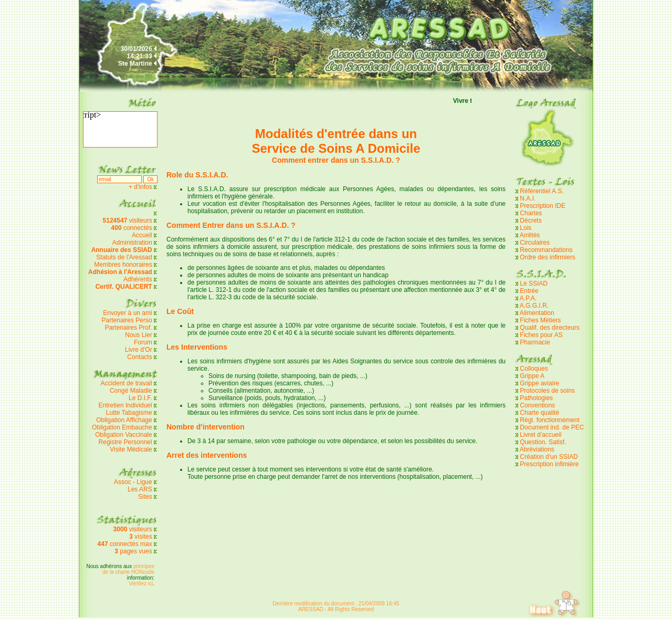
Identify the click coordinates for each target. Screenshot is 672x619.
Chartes (531, 213)
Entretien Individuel (125, 405)
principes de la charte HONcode (128, 569)
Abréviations (537, 449)
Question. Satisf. (543, 442)
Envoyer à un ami (127, 313)
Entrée (529, 291)
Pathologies (536, 398)
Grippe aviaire (539, 383)
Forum (143, 342)
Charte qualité (539, 413)
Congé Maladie (132, 391)
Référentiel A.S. (542, 191)
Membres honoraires (123, 265)
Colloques (534, 369)
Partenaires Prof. (129, 328)
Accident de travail (127, 383)
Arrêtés (530, 235)
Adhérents (138, 279)
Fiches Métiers (540, 320)
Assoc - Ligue (133, 482)
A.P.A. (528, 298)
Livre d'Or (139, 350)
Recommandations (546, 250)
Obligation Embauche (123, 427)
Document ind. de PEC (552, 427)
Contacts (139, 357)
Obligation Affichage (124, 420)
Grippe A (532, 376)
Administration (132, 243)
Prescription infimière (549, 464)
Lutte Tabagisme (129, 413)
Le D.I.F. (141, 398)
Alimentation (537, 313)
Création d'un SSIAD (549, 457)
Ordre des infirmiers (547, 257)
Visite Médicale (131, 449)
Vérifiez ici (141, 584)
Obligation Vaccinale (124, 435)
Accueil (142, 235)
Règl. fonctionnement (549, 420)
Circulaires (535, 243)
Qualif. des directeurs (549, 328)
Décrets (531, 221)
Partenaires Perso (128, 320)
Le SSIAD (534, 284)
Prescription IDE (543, 206)
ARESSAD (311, 609)
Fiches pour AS (541, 335)
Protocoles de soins (547, 391)
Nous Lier (138, 335)
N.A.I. (528, 198)
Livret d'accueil (540, 435)
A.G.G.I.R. (534, 306)
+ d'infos (141, 187)
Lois (526, 228)
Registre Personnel (125, 442)
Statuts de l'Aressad (124, 257)
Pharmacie (535, 342)
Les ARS (140, 489)
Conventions (537, 405)
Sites (145, 497)
